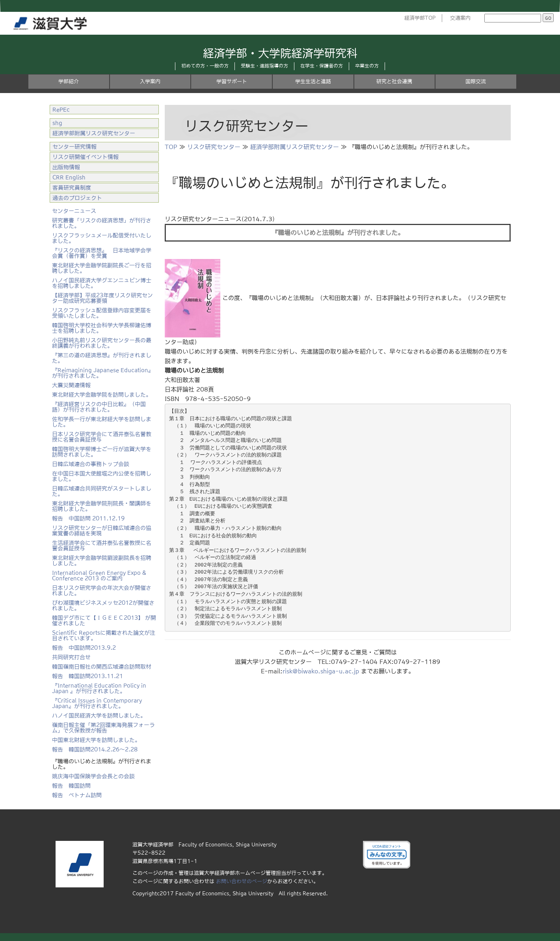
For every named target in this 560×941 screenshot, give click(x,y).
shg (57, 123)
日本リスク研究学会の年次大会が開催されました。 (102, 591)
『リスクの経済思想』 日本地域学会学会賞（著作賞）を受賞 (102, 253)
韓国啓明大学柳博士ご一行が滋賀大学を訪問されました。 (102, 452)
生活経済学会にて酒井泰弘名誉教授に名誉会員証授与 (102, 546)
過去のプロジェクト (77, 198)
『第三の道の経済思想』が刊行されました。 (102, 358)
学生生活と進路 (313, 81)
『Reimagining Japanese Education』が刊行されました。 (103, 373)
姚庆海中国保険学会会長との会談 (93, 776)
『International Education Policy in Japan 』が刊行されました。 (99, 688)
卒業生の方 (367, 66)
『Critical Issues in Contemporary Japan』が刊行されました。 (97, 703)
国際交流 (476, 81)
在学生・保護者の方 (322, 66)
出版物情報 (66, 167)
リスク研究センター (214, 147)
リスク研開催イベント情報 (86, 157)
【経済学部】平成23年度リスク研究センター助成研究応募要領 (102, 298)
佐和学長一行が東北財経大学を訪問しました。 (102, 422)
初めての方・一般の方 (205, 66)
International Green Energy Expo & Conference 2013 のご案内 (99, 576)
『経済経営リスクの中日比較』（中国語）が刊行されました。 (99, 407)
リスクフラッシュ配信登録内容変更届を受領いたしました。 (102, 313)
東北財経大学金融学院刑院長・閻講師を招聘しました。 (102, 506)
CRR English (69, 177)
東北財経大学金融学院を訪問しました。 (102, 395)
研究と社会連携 (394, 81)
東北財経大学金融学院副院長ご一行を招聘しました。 (102, 268)
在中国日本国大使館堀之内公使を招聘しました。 (102, 476)
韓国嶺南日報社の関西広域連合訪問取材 (102, 667)
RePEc (61, 110)
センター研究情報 (74, 147)
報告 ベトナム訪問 (77, 795)
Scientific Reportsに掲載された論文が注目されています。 (104, 635)
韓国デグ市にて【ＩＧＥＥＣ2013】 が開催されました (104, 621)
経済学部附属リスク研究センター (295, 147)
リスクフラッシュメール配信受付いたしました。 (102, 238)
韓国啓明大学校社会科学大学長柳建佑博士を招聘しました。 (102, 328)
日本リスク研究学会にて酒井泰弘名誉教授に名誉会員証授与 (102, 437)
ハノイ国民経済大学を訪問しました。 (99, 716)
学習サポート (232, 81)
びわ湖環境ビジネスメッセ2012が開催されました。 (103, 606)
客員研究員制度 (72, 188)
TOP (171, 147)
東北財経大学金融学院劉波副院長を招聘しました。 (102, 561)
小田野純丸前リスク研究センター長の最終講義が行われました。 (102, 343)
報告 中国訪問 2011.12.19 (88, 518)
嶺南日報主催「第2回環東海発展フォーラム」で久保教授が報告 (103, 728)
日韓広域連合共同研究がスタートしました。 (102, 491)
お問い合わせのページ (242, 881)
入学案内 (150, 81)
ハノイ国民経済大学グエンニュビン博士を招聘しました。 (102, 283)
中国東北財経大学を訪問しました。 (96, 740)
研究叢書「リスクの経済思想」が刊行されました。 (102, 223)
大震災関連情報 (71, 385)
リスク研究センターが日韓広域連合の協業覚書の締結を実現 (102, 531)
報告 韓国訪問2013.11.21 (87, 676)
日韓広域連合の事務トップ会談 (91, 464)
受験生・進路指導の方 (264, 66)
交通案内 (460, 18)
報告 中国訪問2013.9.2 (84, 648)
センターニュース (74, 211)
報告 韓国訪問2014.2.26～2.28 (95, 749)
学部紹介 (69, 81)
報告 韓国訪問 (71, 786)
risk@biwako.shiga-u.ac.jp (321, 671)
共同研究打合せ (71, 657)
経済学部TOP (420, 18)
